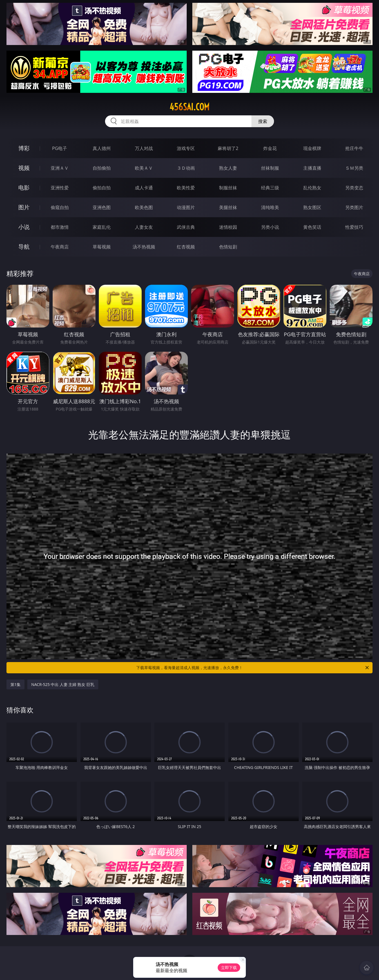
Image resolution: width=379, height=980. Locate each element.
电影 (24, 188)
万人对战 (144, 148)
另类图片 (354, 207)
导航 (24, 247)
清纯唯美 (270, 207)
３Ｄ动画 (186, 168)
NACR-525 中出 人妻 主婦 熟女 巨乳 (63, 684)
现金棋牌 (312, 148)
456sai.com (189, 107)
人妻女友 (144, 227)
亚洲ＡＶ (60, 168)
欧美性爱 (186, 188)
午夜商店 (60, 247)
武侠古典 (186, 227)
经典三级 (270, 188)
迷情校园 (228, 227)
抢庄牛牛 (354, 148)
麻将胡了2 (228, 148)
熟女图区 (312, 207)
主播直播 (312, 168)
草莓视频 (102, 247)
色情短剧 (228, 247)
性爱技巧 (354, 227)
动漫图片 (186, 207)
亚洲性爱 (60, 188)
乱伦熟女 (312, 188)
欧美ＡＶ (144, 168)
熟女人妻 (228, 168)
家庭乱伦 (102, 227)
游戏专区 (186, 148)
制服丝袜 (228, 188)
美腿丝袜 (228, 207)
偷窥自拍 (60, 207)
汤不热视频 (144, 247)
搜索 (263, 121)
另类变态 (354, 188)
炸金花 (270, 148)
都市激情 (60, 227)
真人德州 (102, 148)
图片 (24, 207)
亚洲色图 (102, 207)
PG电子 (60, 148)
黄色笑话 (312, 227)
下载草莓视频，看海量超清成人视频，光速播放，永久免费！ (253, 668)
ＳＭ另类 (354, 168)
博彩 (24, 148)
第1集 (15, 684)
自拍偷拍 (102, 168)
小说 (24, 227)
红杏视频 (186, 247)
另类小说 (270, 227)
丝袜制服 (270, 168)
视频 (24, 168)
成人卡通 (144, 188)
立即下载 (229, 967)
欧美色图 (144, 207)
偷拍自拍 (102, 188)
